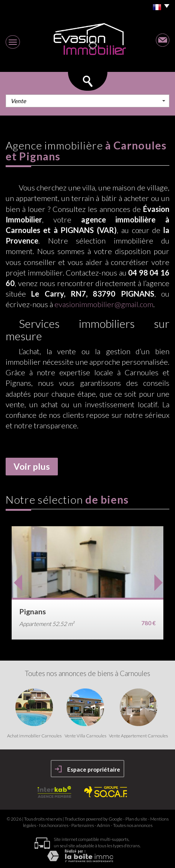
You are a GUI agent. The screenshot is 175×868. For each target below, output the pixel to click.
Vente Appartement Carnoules (138, 736)
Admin (103, 825)
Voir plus (32, 466)
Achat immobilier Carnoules (34, 736)
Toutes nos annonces (133, 825)
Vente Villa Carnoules (85, 736)
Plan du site (136, 819)
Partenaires (83, 825)
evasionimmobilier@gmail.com (104, 304)
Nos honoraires (54, 825)
